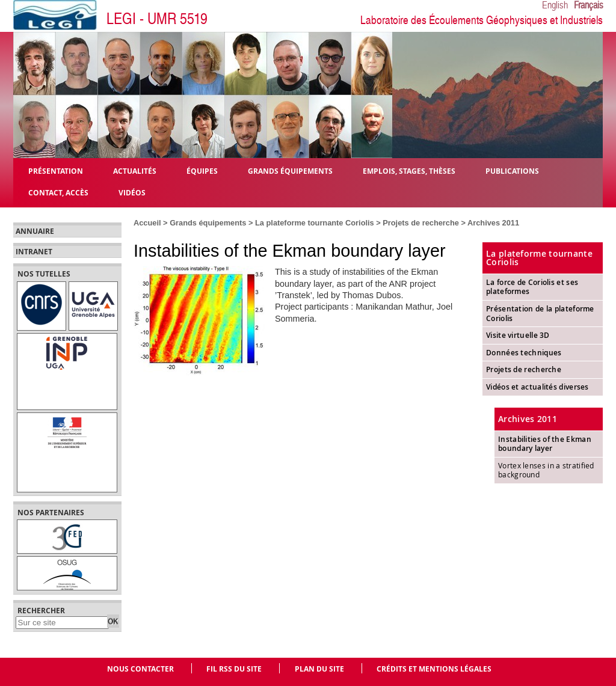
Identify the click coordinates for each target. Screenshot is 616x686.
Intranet (34, 252)
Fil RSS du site (234, 669)
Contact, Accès (58, 192)
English (555, 5)
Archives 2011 (493, 223)
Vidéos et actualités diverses (537, 387)
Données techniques (524, 353)
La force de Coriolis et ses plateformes (532, 287)
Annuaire (35, 231)
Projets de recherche (421, 223)
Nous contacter (140, 669)
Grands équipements (208, 223)
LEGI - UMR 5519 (157, 19)
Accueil (147, 223)
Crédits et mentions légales (434, 669)
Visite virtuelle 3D (518, 335)
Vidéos (132, 192)
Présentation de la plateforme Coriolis (540, 314)
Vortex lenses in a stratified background (546, 470)
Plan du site (319, 669)
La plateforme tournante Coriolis (315, 223)
